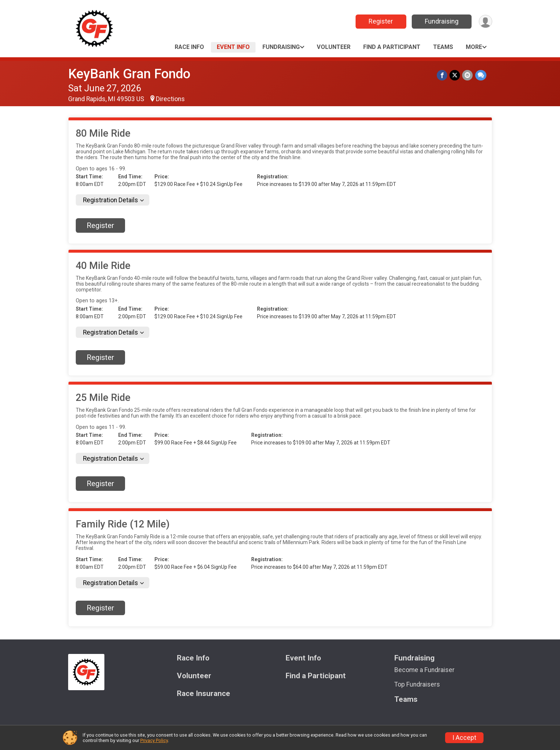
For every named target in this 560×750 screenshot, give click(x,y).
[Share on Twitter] (455, 75)
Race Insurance (204, 694)
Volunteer (334, 47)
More (474, 47)
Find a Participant (392, 47)
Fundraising (441, 21)
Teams (443, 47)
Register (380, 21)
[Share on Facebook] (442, 75)
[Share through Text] (481, 75)
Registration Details (111, 200)
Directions (170, 99)
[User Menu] (486, 22)
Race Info (189, 47)
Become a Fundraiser (424, 670)
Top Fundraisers (417, 684)
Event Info (233, 47)
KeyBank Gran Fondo (129, 74)
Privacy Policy (154, 740)
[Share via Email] (468, 75)
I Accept (464, 738)
